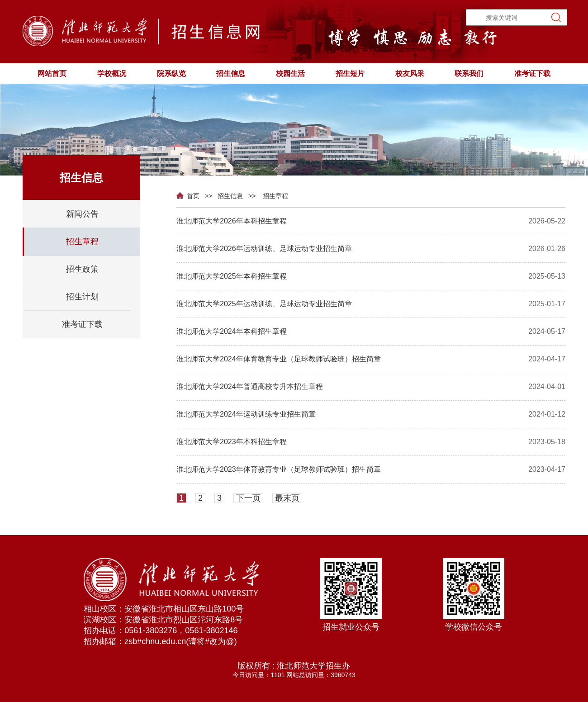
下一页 (248, 498)
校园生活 (290, 74)
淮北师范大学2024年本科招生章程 (232, 331)
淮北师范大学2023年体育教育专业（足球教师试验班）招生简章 (279, 469)
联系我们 (469, 74)
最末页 (287, 498)
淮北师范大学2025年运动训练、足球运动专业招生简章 (264, 304)
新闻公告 (82, 214)
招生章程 (275, 196)
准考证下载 (532, 74)
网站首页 (52, 74)
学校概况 (112, 74)
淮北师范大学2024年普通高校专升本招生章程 (250, 387)
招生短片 (350, 74)
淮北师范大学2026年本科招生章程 (232, 221)
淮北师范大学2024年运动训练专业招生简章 (246, 414)
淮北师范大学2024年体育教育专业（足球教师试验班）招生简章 (279, 359)
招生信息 (231, 74)
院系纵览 (171, 74)
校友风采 (410, 74)
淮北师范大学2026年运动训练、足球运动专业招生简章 (264, 249)
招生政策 (82, 269)
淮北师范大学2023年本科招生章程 (232, 442)
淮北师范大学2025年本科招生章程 (232, 276)
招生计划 (82, 297)
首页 (190, 196)
